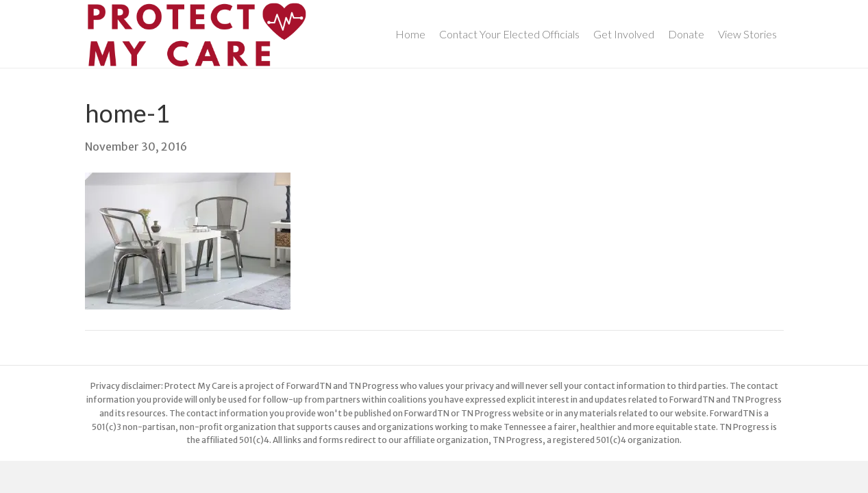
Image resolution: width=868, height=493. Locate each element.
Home (410, 34)
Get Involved (624, 34)
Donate (686, 34)
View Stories (747, 34)
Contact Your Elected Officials (509, 34)
